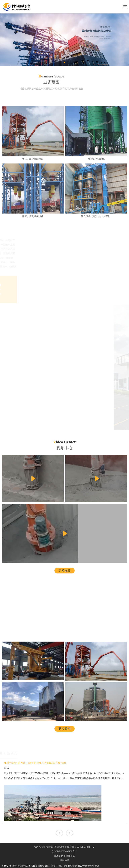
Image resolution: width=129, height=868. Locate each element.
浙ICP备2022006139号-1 (64, 851)
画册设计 (80, 866)
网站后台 (64, 860)
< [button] (60, 833)
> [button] (70, 833)
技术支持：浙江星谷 (64, 856)
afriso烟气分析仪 (54, 866)
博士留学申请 (92, 866)
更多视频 (64, 571)
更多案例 (64, 729)
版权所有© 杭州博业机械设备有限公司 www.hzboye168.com (64, 847)
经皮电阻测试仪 (22, 866)
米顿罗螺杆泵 (38, 866)
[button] (64, 62)
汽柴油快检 (69, 866)
